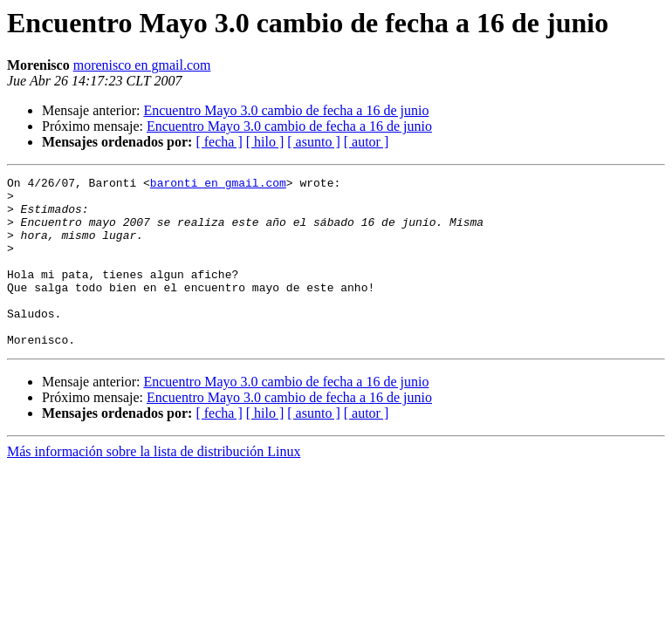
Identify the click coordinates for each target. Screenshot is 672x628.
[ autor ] (367, 142)
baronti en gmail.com (218, 185)
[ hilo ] (265, 142)
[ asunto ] (313, 142)
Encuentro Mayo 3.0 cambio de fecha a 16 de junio (286, 110)
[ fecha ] (219, 142)
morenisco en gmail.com (142, 65)
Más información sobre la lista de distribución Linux (154, 485)
